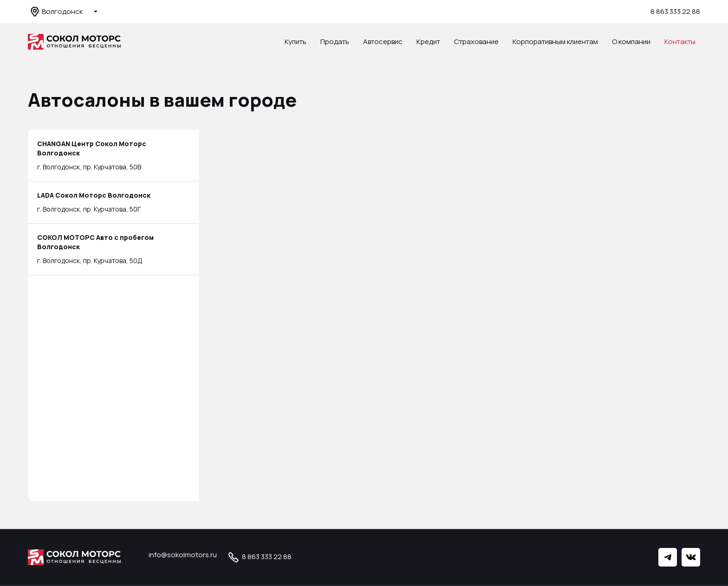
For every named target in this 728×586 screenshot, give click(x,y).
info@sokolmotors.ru (183, 555)
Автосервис (383, 42)
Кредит (428, 42)
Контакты (680, 42)
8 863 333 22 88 (675, 11)
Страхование (476, 42)
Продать (335, 42)
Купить (296, 42)
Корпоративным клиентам (555, 42)
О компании (631, 42)
